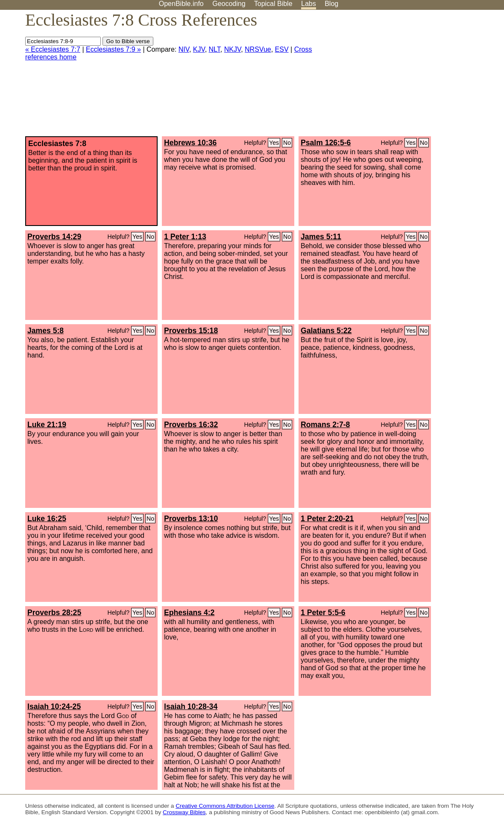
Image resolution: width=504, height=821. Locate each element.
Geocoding (229, 4)
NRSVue (258, 49)
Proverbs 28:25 (54, 613)
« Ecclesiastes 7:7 (53, 49)
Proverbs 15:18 (191, 331)
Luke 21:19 (47, 425)
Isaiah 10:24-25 (54, 707)
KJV (199, 49)
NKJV (233, 49)
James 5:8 (45, 331)
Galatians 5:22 (326, 331)
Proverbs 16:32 (191, 425)
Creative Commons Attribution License (225, 806)
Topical (273, 4)
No (287, 143)
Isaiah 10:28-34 (191, 707)
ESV (282, 49)
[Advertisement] (418, 76)
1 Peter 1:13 (185, 237)
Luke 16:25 (47, 519)
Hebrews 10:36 (190, 143)
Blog (331, 4)
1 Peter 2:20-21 (327, 519)
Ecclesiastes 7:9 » (113, 49)
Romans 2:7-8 (325, 425)
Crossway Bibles (184, 812)
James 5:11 (321, 237)
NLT (215, 49)
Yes (274, 143)
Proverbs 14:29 (54, 237)
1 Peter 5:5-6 (323, 613)
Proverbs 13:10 (191, 519)
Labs (309, 4)
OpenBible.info (181, 4)
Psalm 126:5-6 (326, 143)
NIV (184, 49)
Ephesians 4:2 (189, 613)
